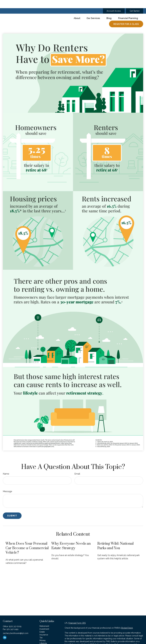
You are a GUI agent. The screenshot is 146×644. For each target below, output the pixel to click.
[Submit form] (12, 507)
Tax (41, 629)
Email (77, 466)
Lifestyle (43, 635)
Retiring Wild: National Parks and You (115, 538)
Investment (44, 621)
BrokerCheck (127, 620)
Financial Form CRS (77, 615)
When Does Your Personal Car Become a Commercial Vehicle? (27, 540)
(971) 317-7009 (15, 618)
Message (7, 483)
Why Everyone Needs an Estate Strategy (71, 538)
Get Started (135, 3)
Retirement (44, 618)
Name (6, 466)
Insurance (44, 627)
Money (43, 632)
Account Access (114, 3)
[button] (77, 10)
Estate (42, 624)
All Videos (44, 641)
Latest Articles (46, 638)
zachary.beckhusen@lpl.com (16, 625)
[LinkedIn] (5, 629)
